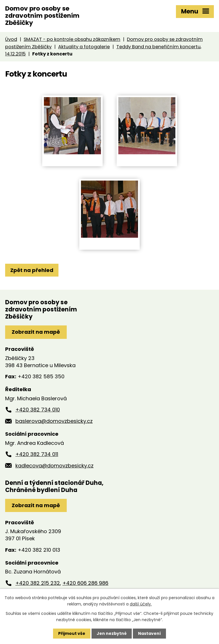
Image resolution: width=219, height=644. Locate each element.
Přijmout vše (72, 633)
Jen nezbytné (112, 633)
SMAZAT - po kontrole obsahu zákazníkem (72, 39)
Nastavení (149, 633)
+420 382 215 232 (38, 583)
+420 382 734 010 (38, 410)
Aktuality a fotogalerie (84, 47)
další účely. (141, 604)
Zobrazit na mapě (36, 332)
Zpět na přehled (32, 270)
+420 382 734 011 (37, 454)
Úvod (11, 39)
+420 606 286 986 (85, 583)
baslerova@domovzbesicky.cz (54, 421)
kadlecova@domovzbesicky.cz (54, 466)
